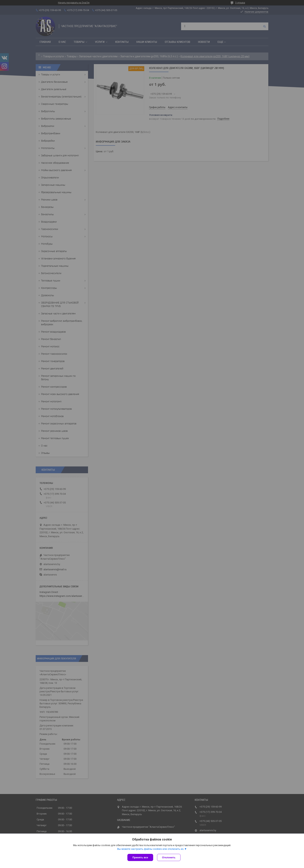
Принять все (140, 857)
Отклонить (169, 857)
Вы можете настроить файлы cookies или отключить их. (151, 849)
